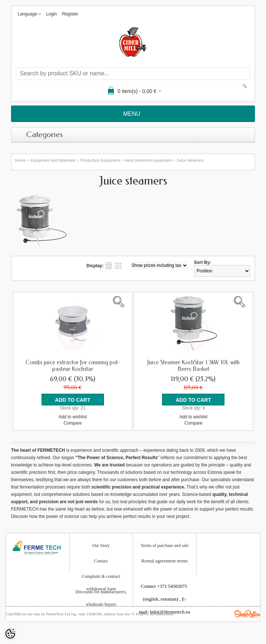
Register (70, 14)
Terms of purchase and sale (165, 545)
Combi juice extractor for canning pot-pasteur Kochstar (73, 366)
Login (51, 14)
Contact (101, 561)
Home (20, 160)
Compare (73, 423)
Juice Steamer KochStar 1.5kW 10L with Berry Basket (193, 366)
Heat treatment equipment (148, 160)
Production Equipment (100, 160)
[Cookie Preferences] (10, 634)
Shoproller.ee (247, 614)
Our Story (101, 545)
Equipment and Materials (53, 160)
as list (109, 266)
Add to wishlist (73, 417)
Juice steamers (190, 160)
